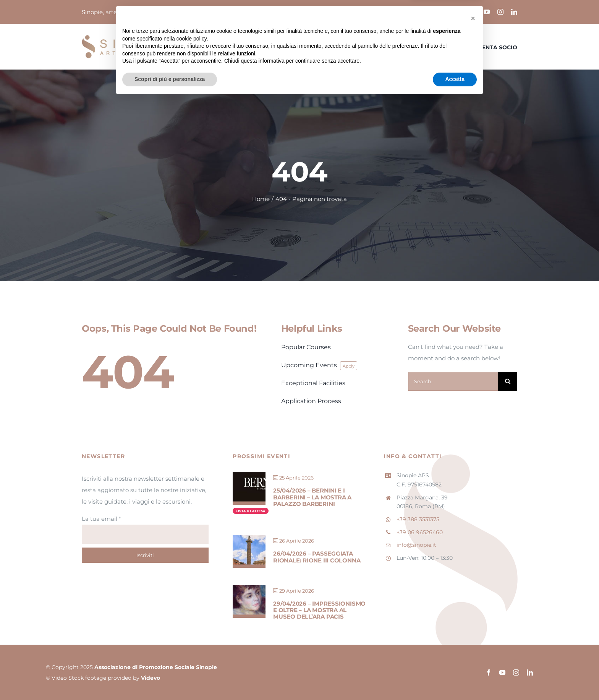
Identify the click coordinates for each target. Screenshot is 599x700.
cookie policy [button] (192, 638)
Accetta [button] (455, 679)
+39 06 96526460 (420, 532)
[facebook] (473, 12)
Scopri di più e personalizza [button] (170, 679)
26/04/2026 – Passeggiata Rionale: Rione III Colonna (317, 557)
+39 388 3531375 (418, 519)
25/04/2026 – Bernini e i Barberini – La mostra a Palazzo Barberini (312, 497)
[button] (473, 618)
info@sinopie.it (416, 545)
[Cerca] (508, 381)
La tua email (101, 519)
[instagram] (500, 12)
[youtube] (487, 12)
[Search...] (453, 381)
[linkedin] (514, 12)
